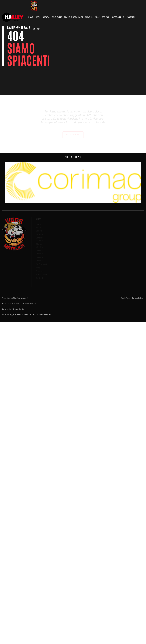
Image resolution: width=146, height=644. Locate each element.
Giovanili (89, 17)
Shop (97, 17)
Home (31, 17)
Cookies (22, 309)
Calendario (57, 17)
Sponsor (106, 17)
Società (46, 17)
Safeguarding (118, 17)
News (38, 17)
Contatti (131, 17)
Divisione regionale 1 (74, 17)
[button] (9, 183)
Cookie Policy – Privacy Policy (132, 298)
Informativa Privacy (10, 309)
